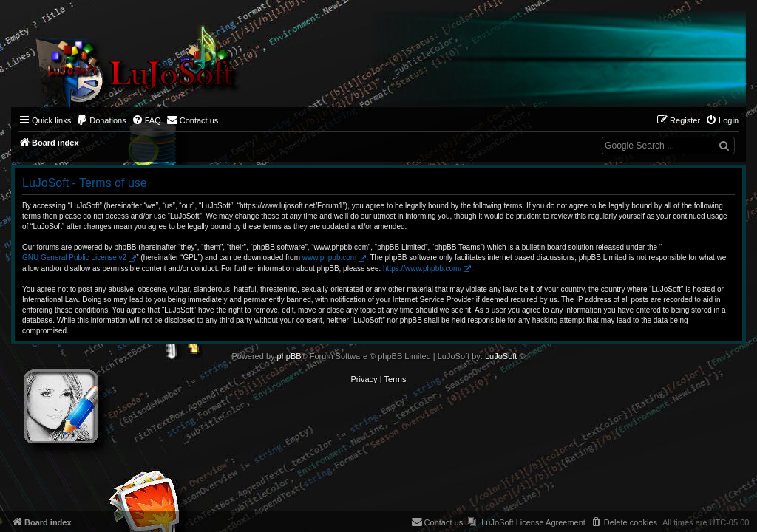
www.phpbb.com (329, 258)
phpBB (289, 356)
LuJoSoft (501, 356)
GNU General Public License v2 (74, 258)
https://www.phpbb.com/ (422, 269)
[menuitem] (101, 120)
